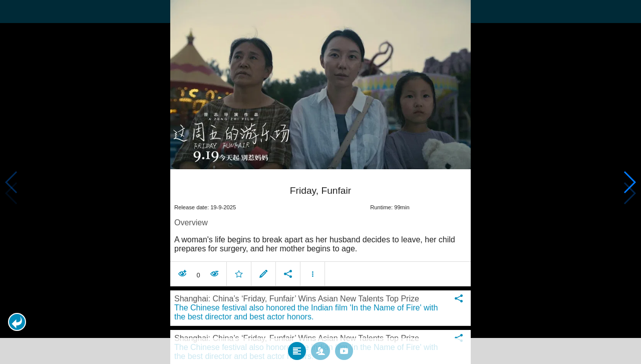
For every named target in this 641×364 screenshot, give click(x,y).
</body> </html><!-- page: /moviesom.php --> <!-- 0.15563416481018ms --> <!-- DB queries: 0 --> (320, 182)
